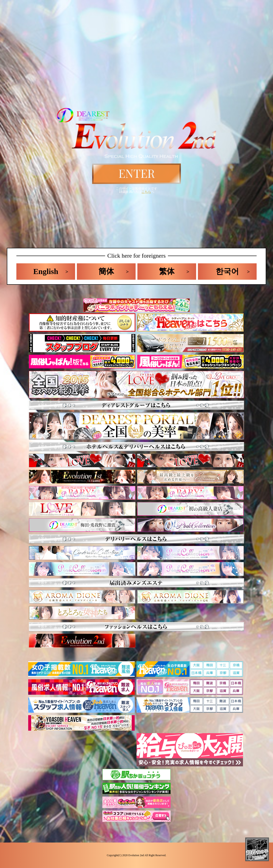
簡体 (106, 271)
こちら (146, 192)
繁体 (167, 271)
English (46, 271)
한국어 (227, 271)
